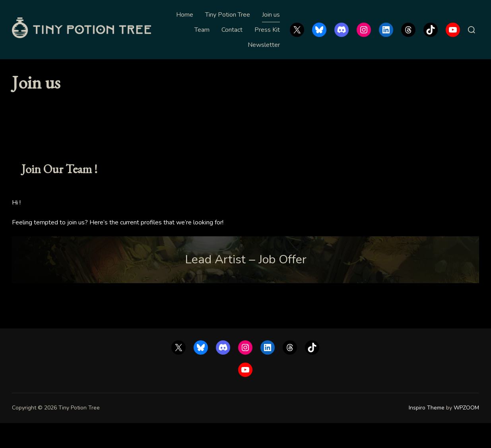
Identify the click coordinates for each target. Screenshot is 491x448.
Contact (232, 30)
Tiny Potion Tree (228, 15)
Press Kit (267, 30)
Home (185, 15)
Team (202, 30)
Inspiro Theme (427, 433)
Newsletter (264, 45)
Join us (271, 15)
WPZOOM (466, 433)
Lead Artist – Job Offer (246, 285)
